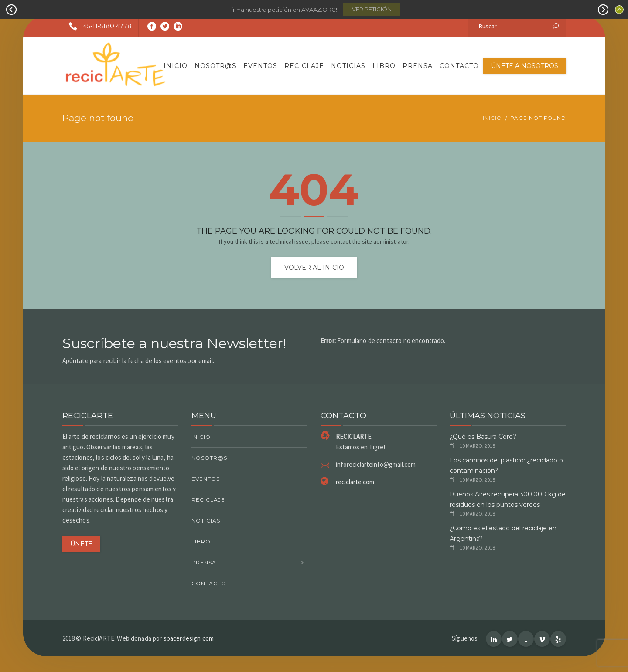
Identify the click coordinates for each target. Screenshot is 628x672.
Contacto (459, 66)
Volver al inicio (314, 268)
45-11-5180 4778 (97, 26)
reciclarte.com (355, 482)
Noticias (348, 66)
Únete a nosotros (525, 66)
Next (603, 10)
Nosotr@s (215, 66)
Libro (384, 66)
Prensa (418, 66)
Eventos (260, 66)
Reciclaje (304, 66)
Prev (11, 10)
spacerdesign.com (189, 638)
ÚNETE (81, 544)
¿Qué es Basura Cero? (483, 437)
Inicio (176, 66)
